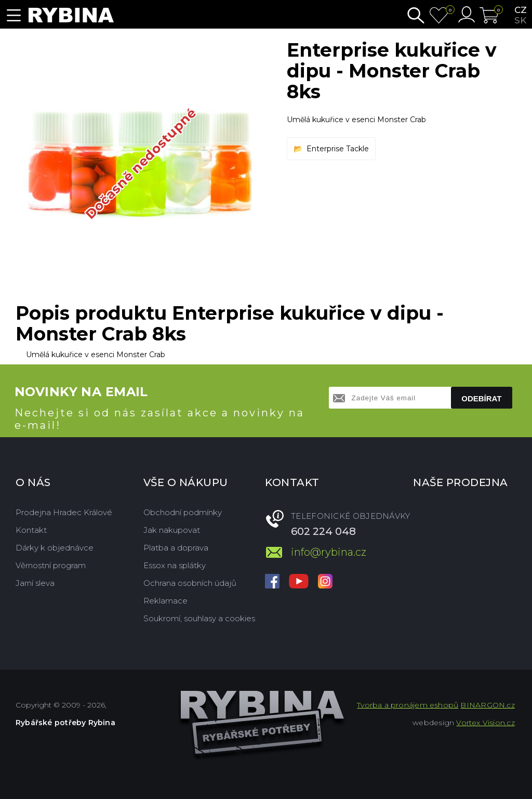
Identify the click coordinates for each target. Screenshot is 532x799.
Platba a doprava (176, 548)
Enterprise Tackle (338, 149)
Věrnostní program (51, 565)
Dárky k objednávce (55, 548)
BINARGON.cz (487, 705)
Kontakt (31, 530)
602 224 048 (323, 531)
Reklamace (165, 601)
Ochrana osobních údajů (190, 583)
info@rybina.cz (329, 552)
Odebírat (481, 398)
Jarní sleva (35, 583)
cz (521, 10)
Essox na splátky (175, 565)
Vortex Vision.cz (485, 723)
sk (520, 20)
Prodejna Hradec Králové (64, 512)
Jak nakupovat (172, 530)
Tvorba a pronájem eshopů (408, 705)
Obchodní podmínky (183, 512)
